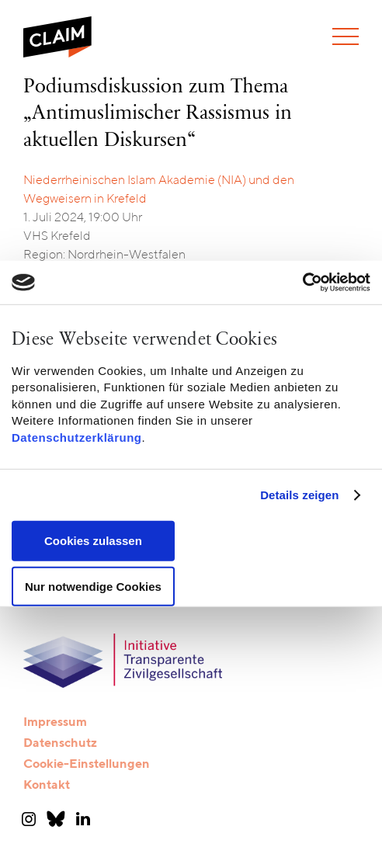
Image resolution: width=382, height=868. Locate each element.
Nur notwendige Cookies (93, 587)
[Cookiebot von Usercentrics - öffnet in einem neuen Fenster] (302, 283)
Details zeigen (299, 495)
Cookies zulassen (93, 541)
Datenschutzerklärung (77, 437)
